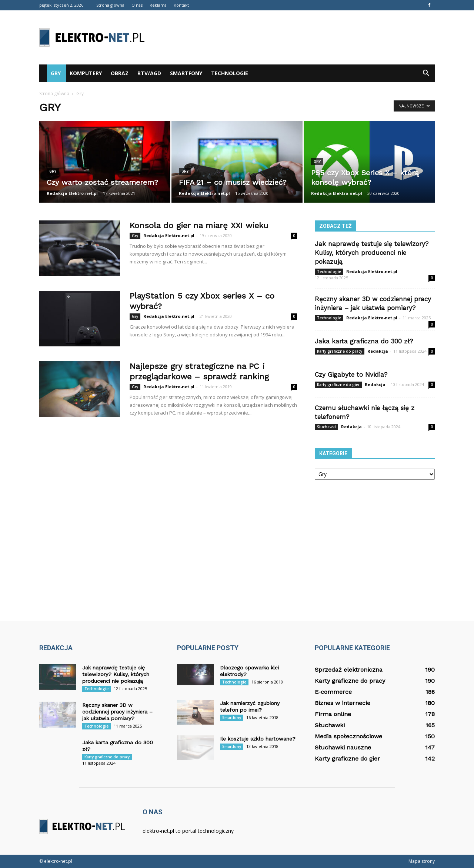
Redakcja (378, 351)
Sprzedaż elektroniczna (349, 670)
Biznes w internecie (343, 703)
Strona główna (110, 5)
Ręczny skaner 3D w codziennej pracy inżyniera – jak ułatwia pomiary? (117, 712)
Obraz (120, 73)
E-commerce (333, 692)
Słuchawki (326, 427)
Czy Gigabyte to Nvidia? (351, 375)
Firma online (333, 714)
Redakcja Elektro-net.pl (72, 193)
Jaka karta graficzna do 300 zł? (364, 341)
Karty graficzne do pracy (340, 351)
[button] (426, 73)
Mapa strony (422, 861)
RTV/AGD (149, 73)
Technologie (230, 73)
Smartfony (186, 73)
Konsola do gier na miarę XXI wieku (199, 225)
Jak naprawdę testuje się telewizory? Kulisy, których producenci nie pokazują (372, 253)
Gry (56, 73)
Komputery (86, 73)
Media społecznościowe (348, 736)
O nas (137, 5)
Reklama (158, 5)
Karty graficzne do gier (338, 385)
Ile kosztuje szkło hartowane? (258, 739)
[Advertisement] (300, 37)
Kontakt (181, 5)
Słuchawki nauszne (343, 747)
